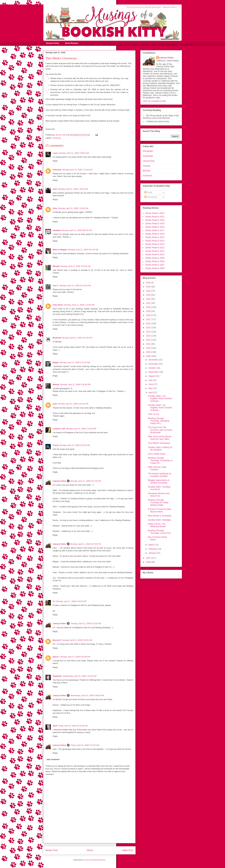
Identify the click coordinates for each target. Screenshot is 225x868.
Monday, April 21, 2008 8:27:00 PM (86, 544)
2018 (149, 315)
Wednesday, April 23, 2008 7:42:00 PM (80, 676)
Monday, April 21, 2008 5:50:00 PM (75, 445)
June (151, 384)
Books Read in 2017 (155, 230)
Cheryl (56, 445)
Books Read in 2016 (155, 234)
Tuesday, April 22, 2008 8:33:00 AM (77, 640)
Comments (151, 197)
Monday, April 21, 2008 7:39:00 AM (73, 189)
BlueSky (147, 171)
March (152, 545)
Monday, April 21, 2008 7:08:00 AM (74, 153)
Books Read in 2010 (155, 254)
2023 (149, 295)
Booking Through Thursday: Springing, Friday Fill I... (159, 421)
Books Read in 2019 (155, 223)
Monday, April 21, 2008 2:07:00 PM (77, 338)
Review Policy (53, 43)
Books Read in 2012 (155, 248)
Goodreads (148, 156)
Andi (55, 404)
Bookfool (57, 338)
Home (90, 850)
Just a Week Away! (157, 454)
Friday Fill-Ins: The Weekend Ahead (157, 525)
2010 (149, 348)
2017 (149, 319)
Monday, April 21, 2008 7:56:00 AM (73, 208)
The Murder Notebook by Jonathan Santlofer (160, 475)
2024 (149, 291)
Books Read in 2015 (155, 237)
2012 (149, 340)
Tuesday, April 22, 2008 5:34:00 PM (75, 657)
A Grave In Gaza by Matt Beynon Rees (159, 510)
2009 (149, 352)
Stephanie (57, 676)
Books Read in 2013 (155, 244)
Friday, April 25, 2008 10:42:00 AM (73, 726)
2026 (149, 283)
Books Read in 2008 (155, 261)
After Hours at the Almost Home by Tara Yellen (160, 438)
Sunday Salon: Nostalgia (159, 520)
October (152, 368)
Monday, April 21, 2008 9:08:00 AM (77, 230)
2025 (149, 287)
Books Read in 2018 (155, 227)
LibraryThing (149, 161)
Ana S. (56, 286)
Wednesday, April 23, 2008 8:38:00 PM (87, 695)
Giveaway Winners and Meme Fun (159, 495)
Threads (147, 166)
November (153, 364)
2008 (149, 356)
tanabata (57, 230)
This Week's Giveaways (159, 443)
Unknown (57, 170)
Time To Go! (154, 414)
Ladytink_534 (59, 429)
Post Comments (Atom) (95, 860)
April (55, 726)
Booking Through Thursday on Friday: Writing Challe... (158, 502)
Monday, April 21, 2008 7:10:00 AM (77, 170)
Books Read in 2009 (155, 258)
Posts (148, 192)
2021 (149, 303)
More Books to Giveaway (160, 516)
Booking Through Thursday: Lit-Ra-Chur (159, 532)
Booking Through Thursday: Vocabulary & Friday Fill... (160, 460)
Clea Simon (58, 305)
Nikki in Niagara (60, 250)
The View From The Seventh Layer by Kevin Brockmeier (160, 430)
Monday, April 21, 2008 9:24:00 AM (75, 266)
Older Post (128, 850)
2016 (149, 323)
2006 (149, 562)
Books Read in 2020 (155, 220)
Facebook (147, 176)
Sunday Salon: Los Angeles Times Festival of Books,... (160, 398)
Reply (55, 161)
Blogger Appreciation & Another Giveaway (159, 481)
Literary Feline (59, 481)
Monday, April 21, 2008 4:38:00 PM (75, 384)
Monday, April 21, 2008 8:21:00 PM (86, 481)
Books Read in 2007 (155, 265)
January (152, 553)
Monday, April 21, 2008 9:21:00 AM (83, 250)
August (152, 376)
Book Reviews (72, 43)
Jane (55, 189)
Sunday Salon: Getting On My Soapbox (160, 449)
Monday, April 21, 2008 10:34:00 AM (75, 286)
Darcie (56, 657)
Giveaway (57, 138)
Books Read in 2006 (155, 268)
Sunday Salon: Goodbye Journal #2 (159, 488)
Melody (56, 384)
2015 (149, 328)
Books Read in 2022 (155, 213)
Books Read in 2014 (155, 241)
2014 (149, 332)
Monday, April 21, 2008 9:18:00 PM (71, 601)
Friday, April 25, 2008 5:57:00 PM (85, 745)
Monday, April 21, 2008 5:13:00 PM (81, 429)
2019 (149, 311)
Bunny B (57, 640)
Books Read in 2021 (155, 217)
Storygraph (148, 151)
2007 (149, 558)
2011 (149, 344)
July (151, 380)
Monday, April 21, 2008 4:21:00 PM (75, 362)
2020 (149, 307)
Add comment (53, 759)
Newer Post (52, 850)
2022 (149, 299)
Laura (55, 153)
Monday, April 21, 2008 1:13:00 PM (79, 305)
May (151, 388)
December (153, 360)
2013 (149, 336)
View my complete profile (154, 101)
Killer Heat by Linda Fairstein (157, 468)
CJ (54, 601)
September (154, 372)
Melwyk (56, 266)
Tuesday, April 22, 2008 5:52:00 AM (86, 623)
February (153, 549)
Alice (55, 208)
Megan (56, 362)
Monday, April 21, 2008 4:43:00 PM (73, 404)
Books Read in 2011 (155, 251)
